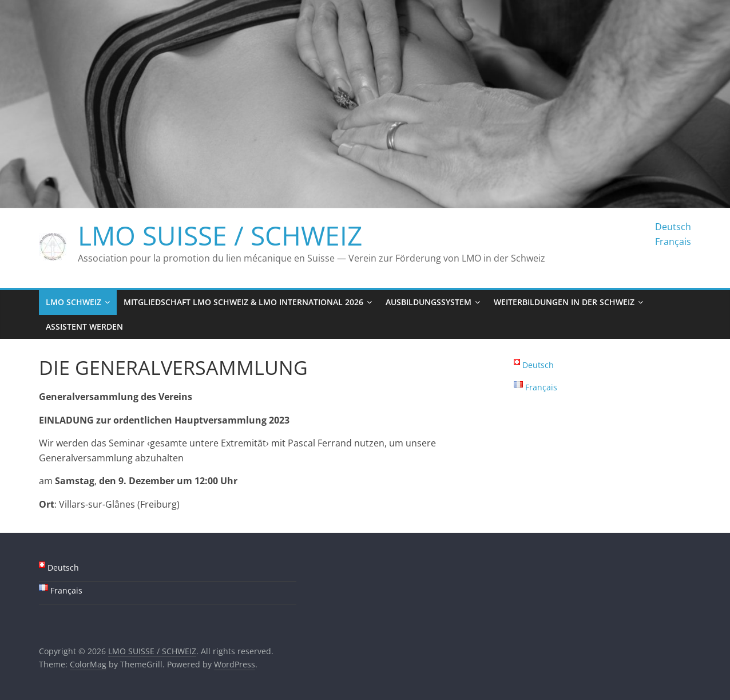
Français (673, 242)
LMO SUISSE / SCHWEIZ (220, 235)
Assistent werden (84, 327)
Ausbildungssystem (429, 302)
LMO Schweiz (74, 302)
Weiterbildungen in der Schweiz (564, 302)
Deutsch (673, 227)
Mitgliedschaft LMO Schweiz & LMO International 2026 (243, 302)
